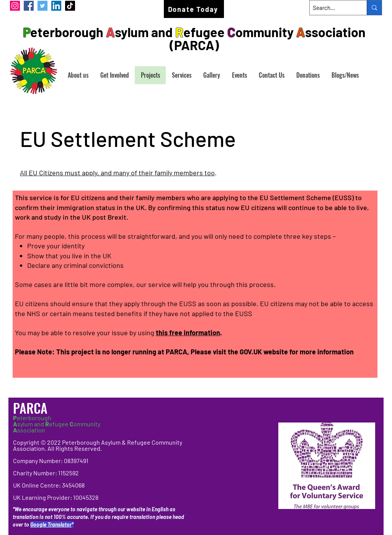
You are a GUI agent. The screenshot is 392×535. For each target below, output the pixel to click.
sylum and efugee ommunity (57, 424)
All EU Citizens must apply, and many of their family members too (117, 173)
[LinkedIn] (56, 6)
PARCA (32, 408)
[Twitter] (42, 6)
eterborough (32, 418)
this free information (188, 333)
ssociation (29, 430)
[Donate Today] (194, 9)
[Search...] (332, 8)
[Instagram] (15, 6)
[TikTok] (70, 6)
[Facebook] (29, 6)
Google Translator (51, 524)
